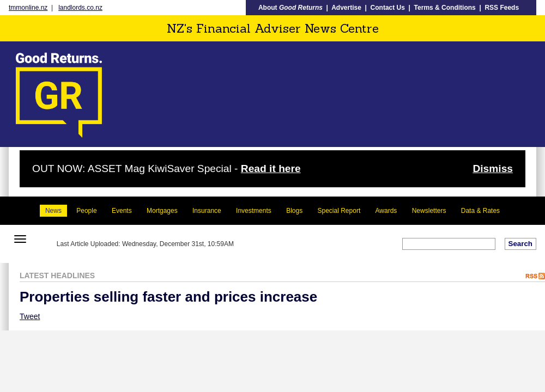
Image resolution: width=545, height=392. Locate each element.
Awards (386, 211)
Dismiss (493, 169)
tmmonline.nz (28, 8)
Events (122, 211)
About (290, 8)
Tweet (30, 316)
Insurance (207, 211)
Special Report (339, 211)
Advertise (346, 8)
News (53, 211)
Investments (254, 211)
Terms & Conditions (445, 8)
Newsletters (429, 211)
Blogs (294, 211)
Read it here (271, 169)
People (86, 211)
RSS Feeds (502, 8)
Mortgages (162, 211)
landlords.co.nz (80, 8)
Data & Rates (480, 211)
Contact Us (388, 8)
